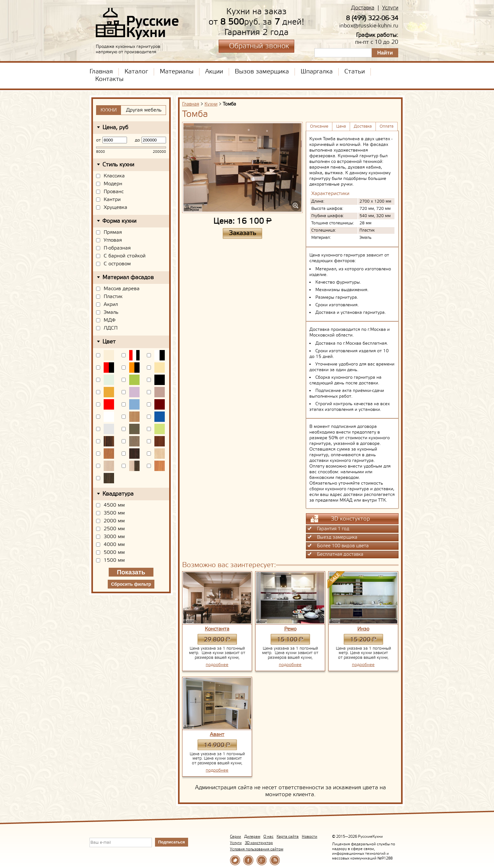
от (98, 140)
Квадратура (118, 494)
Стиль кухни (118, 165)
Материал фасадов (128, 278)
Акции (214, 72)
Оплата (387, 126)
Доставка (363, 8)
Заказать (242, 233)
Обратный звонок (259, 46)
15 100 (290, 640)
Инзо (363, 629)
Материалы (177, 72)
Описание (319, 126)
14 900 (217, 745)
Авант (217, 735)
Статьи (355, 72)
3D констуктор (340, 519)
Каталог (136, 72)
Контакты (109, 79)
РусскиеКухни (138, 24)
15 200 (363, 640)
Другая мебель (144, 110)
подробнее (217, 665)
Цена (341, 126)
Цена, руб (115, 128)
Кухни (211, 104)
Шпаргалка (317, 72)
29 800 (217, 640)
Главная (101, 72)
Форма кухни (119, 221)
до (137, 140)
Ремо (290, 629)
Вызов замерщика (262, 72)
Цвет (109, 342)
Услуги (390, 8)
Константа (217, 629)
